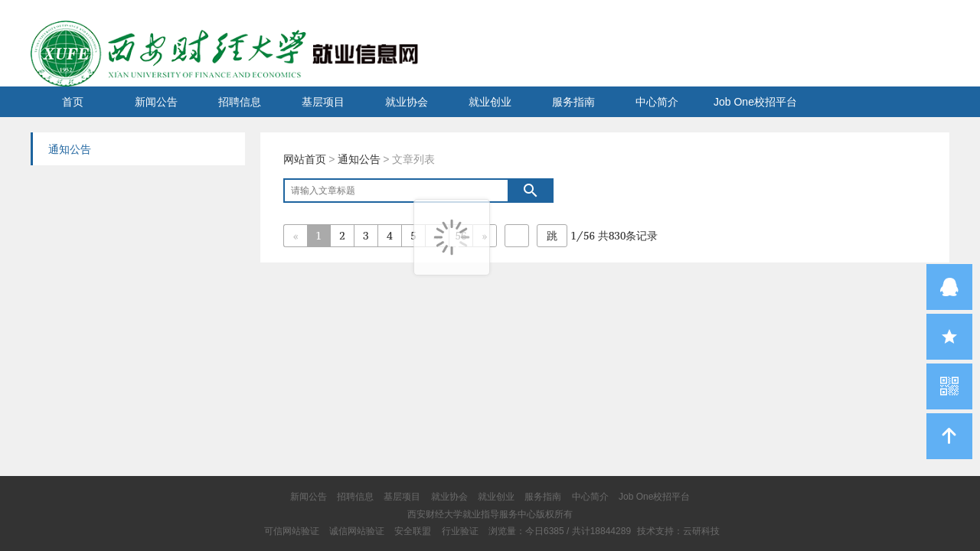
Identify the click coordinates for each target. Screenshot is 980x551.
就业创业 (490, 102)
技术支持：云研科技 (678, 531)
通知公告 (359, 159)
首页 (73, 102)
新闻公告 (156, 102)
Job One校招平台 (755, 102)
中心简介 (657, 102)
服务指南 (573, 102)
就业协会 (407, 102)
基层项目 (323, 102)
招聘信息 (240, 102)
